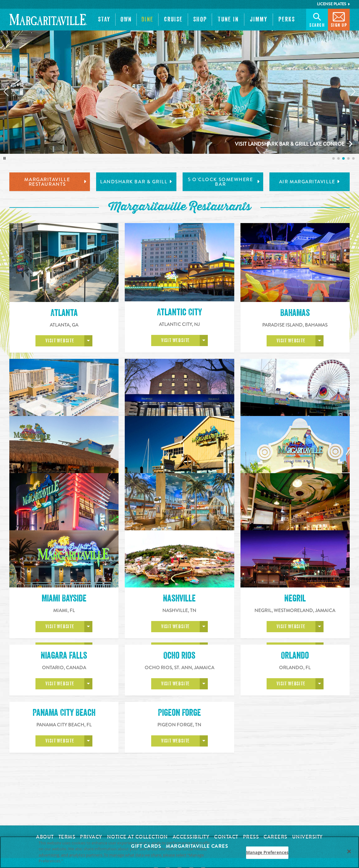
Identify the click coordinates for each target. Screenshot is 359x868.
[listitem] (333, 158)
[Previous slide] (6, 92)
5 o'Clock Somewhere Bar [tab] (224, 182)
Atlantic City (179, 312)
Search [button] (317, 19)
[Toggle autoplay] (5, 158)
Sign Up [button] (339, 19)
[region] (179, 852)
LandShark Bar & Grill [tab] (136, 182)
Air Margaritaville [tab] (310, 182)
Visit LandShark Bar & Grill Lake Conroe (290, 144)
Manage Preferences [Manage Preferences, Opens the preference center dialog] (267, 852)
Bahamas (295, 313)
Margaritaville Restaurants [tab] (55, 182)
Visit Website (60, 341)
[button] (104, 20)
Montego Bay (179, 541)
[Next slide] (353, 92)
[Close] (349, 851)
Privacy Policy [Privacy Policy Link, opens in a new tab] (78, 861)
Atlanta (64, 313)
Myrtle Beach (295, 541)
